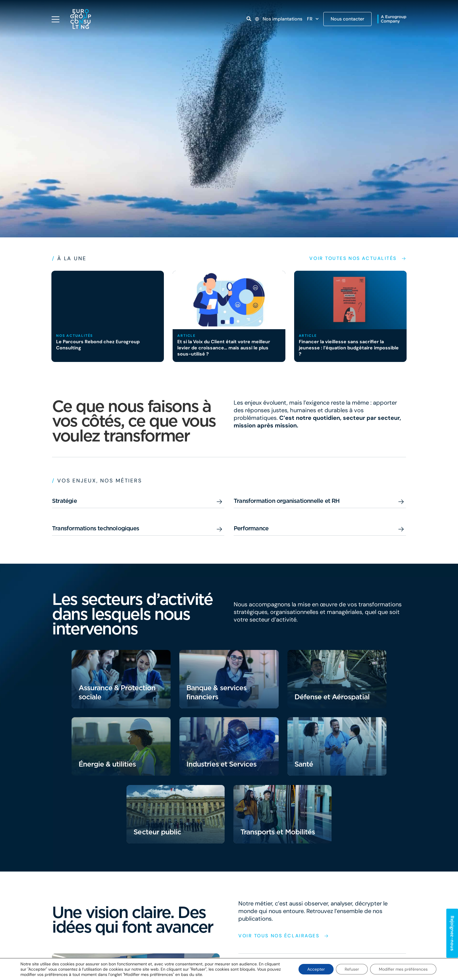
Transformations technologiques (96, 528)
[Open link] (249, 19)
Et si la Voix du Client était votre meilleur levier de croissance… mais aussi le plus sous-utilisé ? (224, 348)
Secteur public (157, 832)
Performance (251, 528)
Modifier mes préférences (403, 969)
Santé (304, 764)
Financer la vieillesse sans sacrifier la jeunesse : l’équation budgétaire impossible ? (349, 348)
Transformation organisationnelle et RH (287, 501)
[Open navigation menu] (55, 19)
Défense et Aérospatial (332, 697)
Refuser (352, 969)
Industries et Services (221, 764)
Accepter (316, 969)
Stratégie (64, 501)
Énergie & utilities (107, 764)
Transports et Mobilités (278, 832)
